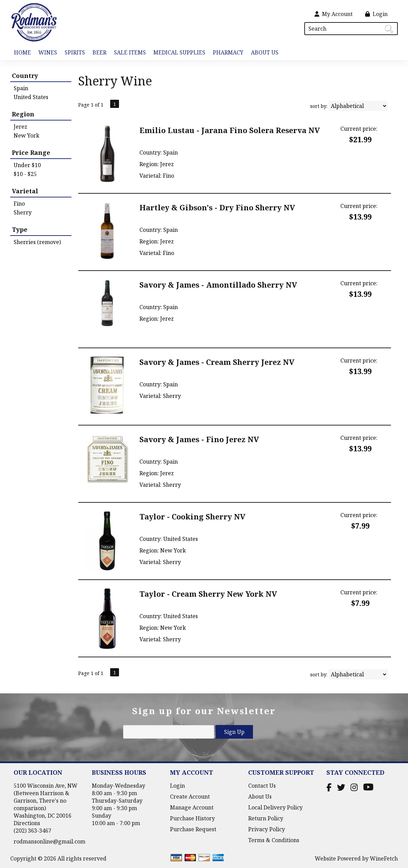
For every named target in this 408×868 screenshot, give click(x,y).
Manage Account (192, 807)
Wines (46, 53)
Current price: (359, 129)
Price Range (31, 152)
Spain (21, 88)
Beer (98, 53)
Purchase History (192, 818)
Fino (19, 204)
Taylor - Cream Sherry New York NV (208, 594)
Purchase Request (193, 829)
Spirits (73, 53)
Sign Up (234, 732)
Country (25, 76)
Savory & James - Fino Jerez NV (199, 439)
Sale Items (130, 52)
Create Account (190, 797)
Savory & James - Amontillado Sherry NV (218, 285)
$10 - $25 (25, 174)
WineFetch (384, 858)
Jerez (20, 127)
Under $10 (27, 165)
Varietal (25, 191)
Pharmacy (228, 52)
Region (23, 114)
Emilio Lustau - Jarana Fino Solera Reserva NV (230, 130)
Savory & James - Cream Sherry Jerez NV (217, 362)
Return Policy (266, 818)
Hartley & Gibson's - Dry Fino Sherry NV (217, 207)
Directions (27, 823)
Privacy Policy (267, 829)
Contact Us (262, 786)
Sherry (23, 212)
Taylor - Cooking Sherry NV (192, 516)
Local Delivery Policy (275, 807)
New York (27, 135)
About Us (263, 53)
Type (20, 229)
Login (376, 14)
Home (22, 52)
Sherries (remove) (37, 242)
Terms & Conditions (274, 840)
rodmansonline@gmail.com (49, 841)
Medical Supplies (179, 52)
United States (31, 97)
